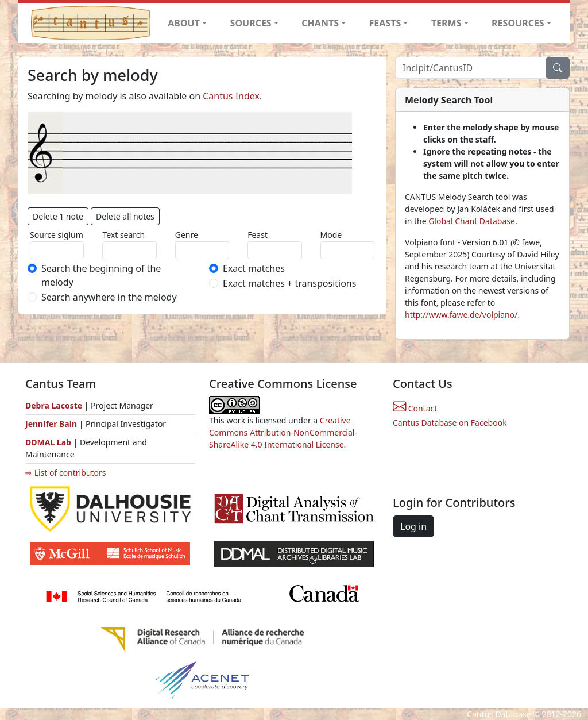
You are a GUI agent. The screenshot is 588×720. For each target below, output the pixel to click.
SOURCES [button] (251, 23)
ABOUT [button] (184, 23)
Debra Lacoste (54, 405)
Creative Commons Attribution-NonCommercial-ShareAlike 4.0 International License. (283, 432)
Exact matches (254, 268)
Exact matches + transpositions (289, 283)
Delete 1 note (58, 216)
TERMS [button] (446, 23)
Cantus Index (231, 96)
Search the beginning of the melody (101, 275)
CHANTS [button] (320, 23)
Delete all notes (125, 216)
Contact (415, 408)
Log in (413, 526)
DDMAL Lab (48, 442)
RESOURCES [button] (518, 23)
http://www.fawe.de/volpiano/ (461, 315)
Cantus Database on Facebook (450, 423)
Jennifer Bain (52, 424)
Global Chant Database (472, 221)
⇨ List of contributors (65, 473)
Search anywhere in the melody (109, 297)
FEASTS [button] (385, 23)
